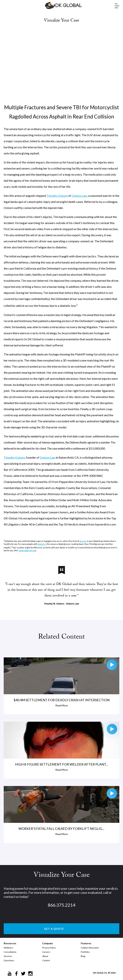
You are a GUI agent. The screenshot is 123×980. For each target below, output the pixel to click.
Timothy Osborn (57, 196)
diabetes (42, 544)
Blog (83, 956)
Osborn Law (79, 196)
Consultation (10, 952)
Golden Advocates (90, 948)
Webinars (8, 948)
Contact (46, 960)
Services (8, 956)
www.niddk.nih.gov (27, 550)
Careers (46, 952)
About (45, 956)
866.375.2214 (62, 905)
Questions (9, 960)
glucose (83, 541)
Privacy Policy (49, 948)
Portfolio (85, 952)
